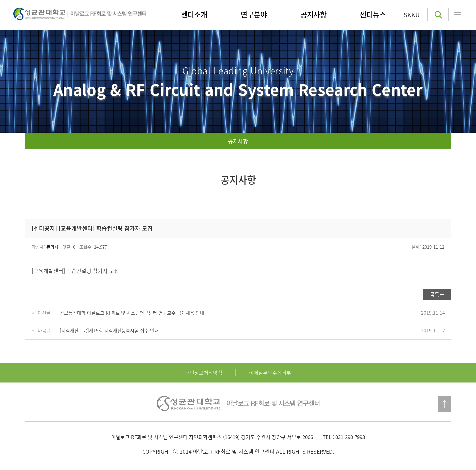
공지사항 (238, 141)
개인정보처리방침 (204, 373)
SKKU (412, 15)
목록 (435, 294)
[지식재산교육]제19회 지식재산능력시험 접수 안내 (109, 330)
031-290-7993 (350, 437)
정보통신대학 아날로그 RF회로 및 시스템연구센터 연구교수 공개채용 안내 (132, 313)
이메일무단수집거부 (270, 373)
